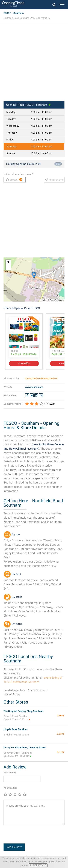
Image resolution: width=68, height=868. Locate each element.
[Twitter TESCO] (32, 395)
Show (58, 164)
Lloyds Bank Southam (16, 729)
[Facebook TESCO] (27, 395)
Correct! (14, 180)
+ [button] (8, 262)
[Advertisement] (34, 64)
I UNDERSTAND (38, 865)
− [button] (8, 268)
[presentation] (30, 837)
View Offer (24, 364)
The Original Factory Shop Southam (23, 711)
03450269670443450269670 (41, 379)
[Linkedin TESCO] (41, 395)
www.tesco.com (34, 387)
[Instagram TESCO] (36, 395)
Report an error (54, 180)
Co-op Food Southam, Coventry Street (25, 747)
